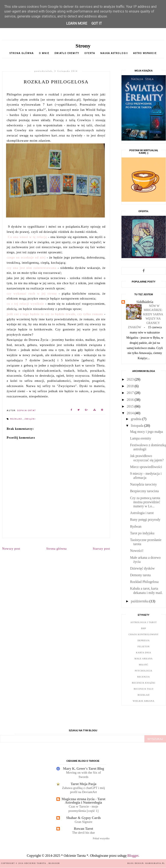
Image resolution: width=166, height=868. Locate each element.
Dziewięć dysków (142, 568)
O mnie (44, 53)
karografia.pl (155, 863)
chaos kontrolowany (144, 634)
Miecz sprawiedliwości (146, 467)
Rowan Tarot (84, 829)
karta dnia (144, 653)
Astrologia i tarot (142, 513)
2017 (131, 393)
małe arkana (144, 659)
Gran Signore (83, 822)
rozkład (17, 419)
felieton (144, 647)
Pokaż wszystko (101, 838)
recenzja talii (144, 689)
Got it (97, 23)
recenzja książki (144, 683)
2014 (131, 413)
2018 (131, 386)
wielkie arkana (144, 701)
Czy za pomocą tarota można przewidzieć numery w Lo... (145, 502)
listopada (138, 426)
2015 (131, 406)
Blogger (133, 856)
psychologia (144, 671)
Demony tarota (140, 575)
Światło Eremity (67, 53)
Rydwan (136, 526)
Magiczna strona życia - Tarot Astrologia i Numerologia (84, 801)
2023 (131, 379)
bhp (144, 628)
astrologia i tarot (144, 622)
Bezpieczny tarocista (144, 491)
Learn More (77, 23)
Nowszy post (11, 549)
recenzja (144, 677)
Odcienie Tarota (36, 863)
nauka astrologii (114, 53)
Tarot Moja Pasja (84, 784)
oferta (90, 53)
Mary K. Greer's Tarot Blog (83, 769)
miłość (144, 665)
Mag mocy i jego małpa (147, 432)
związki (30, 419)
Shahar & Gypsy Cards (83, 818)
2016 (131, 400)
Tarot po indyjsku (142, 533)
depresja (144, 640)
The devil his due (84, 832)
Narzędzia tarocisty (144, 484)
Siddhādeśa (145, 302)
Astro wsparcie (145, 53)
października (140, 601)
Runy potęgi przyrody (145, 520)
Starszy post (101, 549)
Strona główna (22, 53)
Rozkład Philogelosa (144, 582)
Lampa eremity (141, 438)
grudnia (137, 419)
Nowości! (137, 551)
